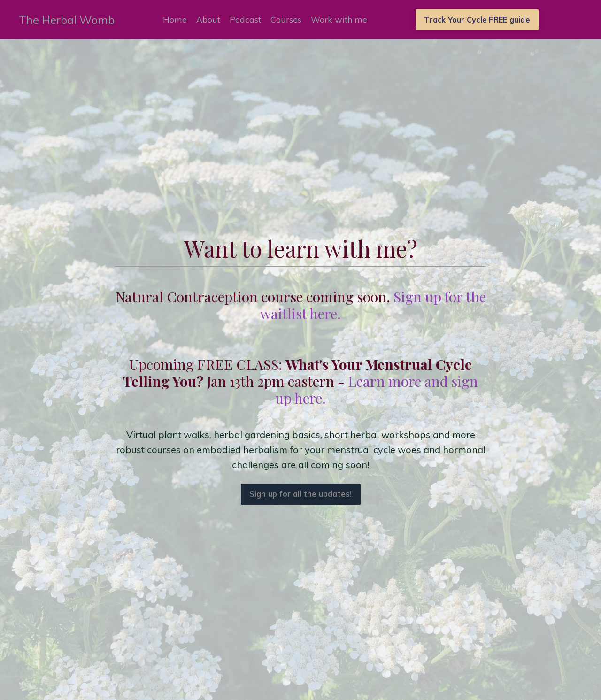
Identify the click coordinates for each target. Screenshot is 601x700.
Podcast (245, 19)
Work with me (339, 19)
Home (175, 19)
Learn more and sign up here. (377, 390)
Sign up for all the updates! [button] (301, 494)
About (208, 19)
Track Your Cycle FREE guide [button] (477, 20)
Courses (286, 19)
